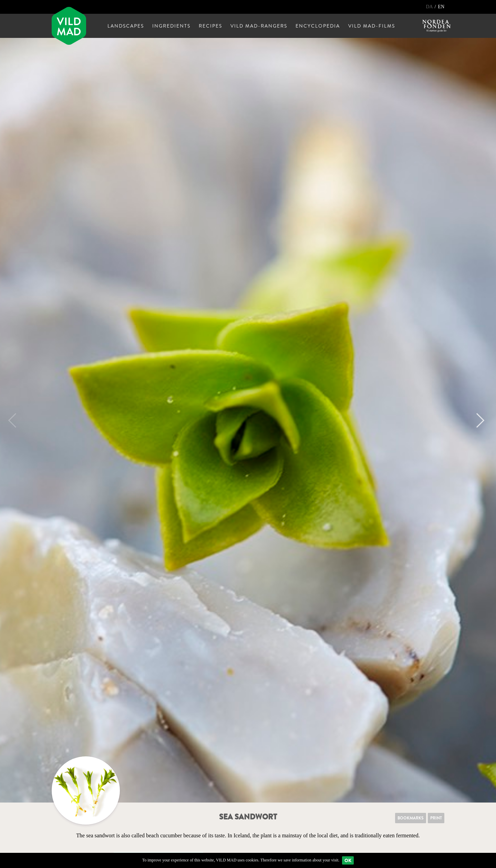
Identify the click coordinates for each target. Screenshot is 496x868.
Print (436, 818)
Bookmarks (411, 818)
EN (441, 7)
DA (430, 7)
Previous (15, 420)
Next (477, 420)
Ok (348, 860)
